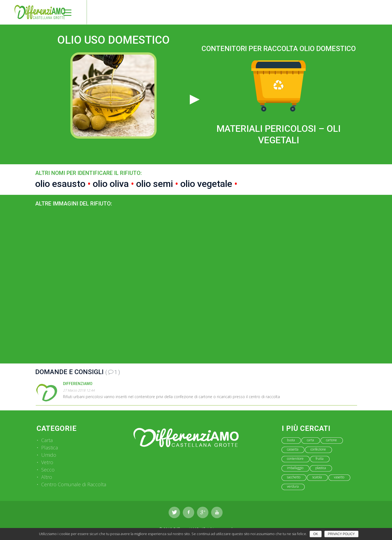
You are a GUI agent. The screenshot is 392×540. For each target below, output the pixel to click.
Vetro (47, 462)
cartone (331, 440)
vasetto (339, 477)
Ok (315, 534)
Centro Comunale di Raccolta (74, 484)
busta (291, 440)
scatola (317, 477)
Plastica (50, 447)
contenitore (295, 459)
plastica (321, 468)
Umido (49, 455)
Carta (47, 440)
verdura (293, 486)
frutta (320, 459)
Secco (48, 470)
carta (310, 440)
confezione (318, 449)
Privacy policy (341, 534)
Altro (47, 477)
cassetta (293, 449)
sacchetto (294, 477)
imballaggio (295, 468)
